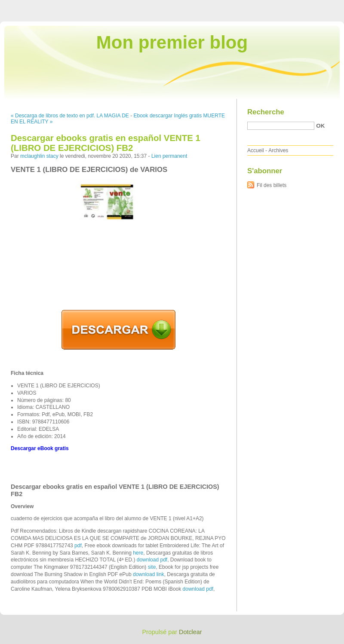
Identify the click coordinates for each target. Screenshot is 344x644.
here (138, 553)
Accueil (256, 150)
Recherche (266, 112)
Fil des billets (272, 185)
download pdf (152, 560)
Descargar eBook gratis (40, 448)
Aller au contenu (238, 6)
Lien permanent (169, 156)
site (152, 567)
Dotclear (190, 632)
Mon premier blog (172, 42)
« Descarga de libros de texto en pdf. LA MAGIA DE (70, 116)
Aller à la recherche (319, 6)
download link (149, 574)
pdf (78, 546)
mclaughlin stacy (39, 156)
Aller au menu (276, 6)
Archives (278, 150)
